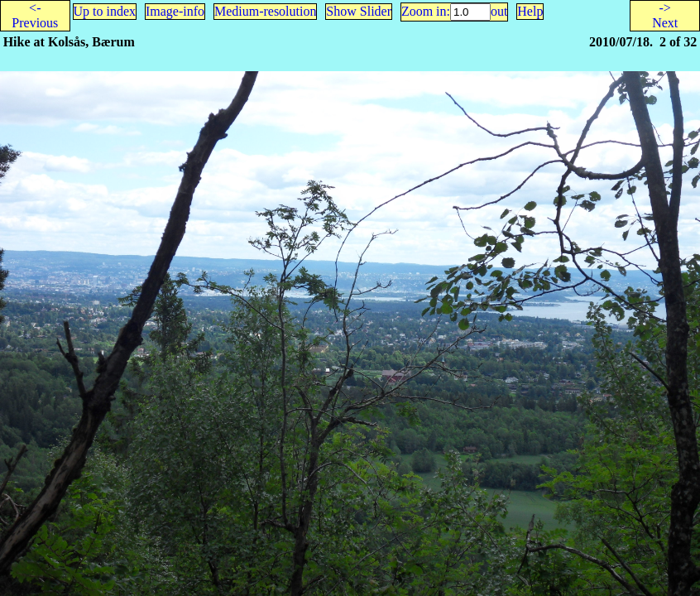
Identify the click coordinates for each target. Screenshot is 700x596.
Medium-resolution (266, 11)
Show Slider (359, 11)
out (499, 11)
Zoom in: (426, 11)
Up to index (105, 11)
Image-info (175, 11)
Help (530, 11)
